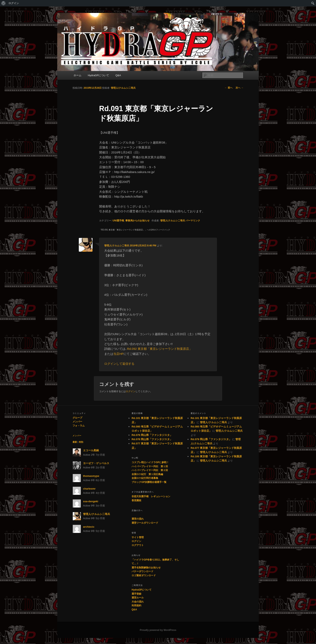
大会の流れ (138, 602)
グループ (77, 418)
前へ (228, 88)
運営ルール (138, 598)
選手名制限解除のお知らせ (146, 568)
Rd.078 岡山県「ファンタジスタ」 (152, 439)
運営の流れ (138, 519)
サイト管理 (138, 537)
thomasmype (91, 476)
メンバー (77, 422)
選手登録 (136, 594)
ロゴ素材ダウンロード (144, 575)
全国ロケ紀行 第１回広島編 (147, 474)
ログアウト (138, 545)
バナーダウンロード (142, 571)
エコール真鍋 (91, 450)
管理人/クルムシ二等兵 (123, 88)
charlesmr (89, 489)
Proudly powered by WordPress (158, 630)
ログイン (14, 3)
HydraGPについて (98, 75)
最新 (75, 442)
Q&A (118, 75)
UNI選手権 (118, 221)
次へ (240, 88)
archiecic (89, 527)
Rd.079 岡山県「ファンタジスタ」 (152, 435)
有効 (81, 442)
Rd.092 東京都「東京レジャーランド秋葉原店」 (160, 349)
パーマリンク (193, 221)
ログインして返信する (119, 364)
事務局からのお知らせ (137, 221)
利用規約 (136, 605)
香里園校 (136, 500)
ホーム (77, 75)
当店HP (118, 354)
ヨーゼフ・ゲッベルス (96, 463)
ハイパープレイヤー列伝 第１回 (150, 466)
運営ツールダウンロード (145, 523)
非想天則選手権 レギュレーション (151, 496)
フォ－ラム (79, 426)
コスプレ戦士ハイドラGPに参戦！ (150, 462)
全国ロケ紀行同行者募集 (145, 478)
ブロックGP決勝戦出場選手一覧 (149, 482)
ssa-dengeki (91, 501)
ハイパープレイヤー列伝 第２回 (150, 470)
